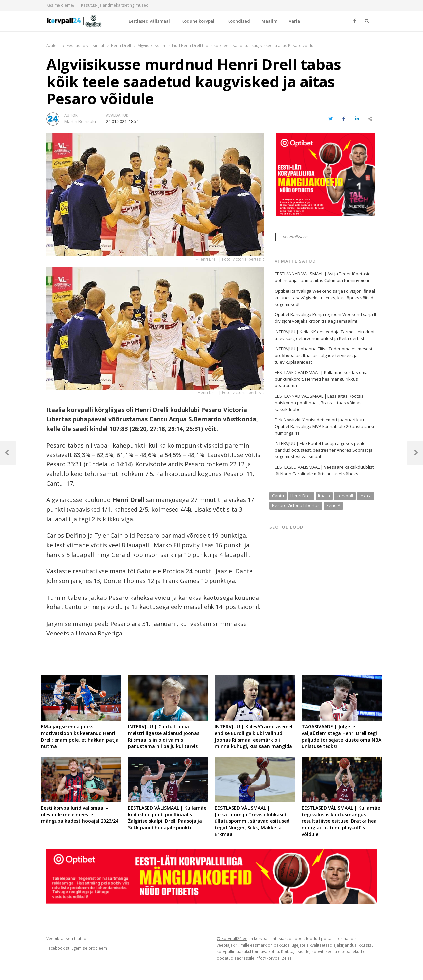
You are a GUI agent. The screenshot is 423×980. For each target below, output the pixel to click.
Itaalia (324, 496)
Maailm (269, 21)
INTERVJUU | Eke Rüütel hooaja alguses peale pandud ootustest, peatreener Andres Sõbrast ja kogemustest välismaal (324, 450)
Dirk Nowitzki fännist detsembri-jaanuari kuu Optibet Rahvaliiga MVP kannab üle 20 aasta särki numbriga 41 (324, 426)
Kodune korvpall (199, 21)
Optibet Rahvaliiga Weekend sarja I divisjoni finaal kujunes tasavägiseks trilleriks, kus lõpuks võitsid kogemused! (325, 298)
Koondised (239, 21)
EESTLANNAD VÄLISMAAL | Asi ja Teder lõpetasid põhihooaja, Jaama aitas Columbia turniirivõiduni (323, 277)
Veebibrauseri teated (66, 938)
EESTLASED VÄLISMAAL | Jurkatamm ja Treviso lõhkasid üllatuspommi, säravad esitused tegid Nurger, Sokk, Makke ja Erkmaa (252, 821)
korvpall (345, 496)
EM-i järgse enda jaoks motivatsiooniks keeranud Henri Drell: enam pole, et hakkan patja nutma (80, 736)
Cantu (278, 496)
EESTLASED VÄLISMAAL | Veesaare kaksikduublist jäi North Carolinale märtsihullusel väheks (324, 470)
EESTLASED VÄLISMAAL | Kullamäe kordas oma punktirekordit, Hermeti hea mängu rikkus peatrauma (321, 379)
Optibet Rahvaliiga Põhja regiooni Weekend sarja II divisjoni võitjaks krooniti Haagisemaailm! (325, 318)
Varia (294, 21)
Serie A (333, 505)
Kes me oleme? (60, 5)
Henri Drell (301, 496)
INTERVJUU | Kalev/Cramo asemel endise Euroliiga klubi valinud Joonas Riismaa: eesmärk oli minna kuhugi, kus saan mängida (254, 736)
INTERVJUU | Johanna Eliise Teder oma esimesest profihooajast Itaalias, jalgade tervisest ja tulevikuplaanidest (324, 355)
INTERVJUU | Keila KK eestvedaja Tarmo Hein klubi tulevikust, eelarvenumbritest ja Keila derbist (325, 335)
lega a (366, 496)
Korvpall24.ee (295, 237)
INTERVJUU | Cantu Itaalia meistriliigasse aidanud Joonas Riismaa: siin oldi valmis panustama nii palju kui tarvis (164, 736)
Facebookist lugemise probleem (77, 948)
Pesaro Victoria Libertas (296, 505)
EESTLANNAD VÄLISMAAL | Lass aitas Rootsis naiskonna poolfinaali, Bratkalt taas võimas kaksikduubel (319, 403)
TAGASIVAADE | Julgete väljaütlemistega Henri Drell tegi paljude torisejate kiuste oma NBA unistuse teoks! (342, 736)
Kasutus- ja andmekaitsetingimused (115, 5)
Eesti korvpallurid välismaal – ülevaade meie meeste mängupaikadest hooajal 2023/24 (80, 814)
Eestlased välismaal (149, 21)
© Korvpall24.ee (232, 938)
